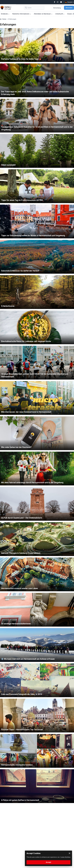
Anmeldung (57, 8)
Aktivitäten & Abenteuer (43, 14)
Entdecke (5, 14)
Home (4, 19)
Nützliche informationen (22, 14)
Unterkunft (60, 14)
